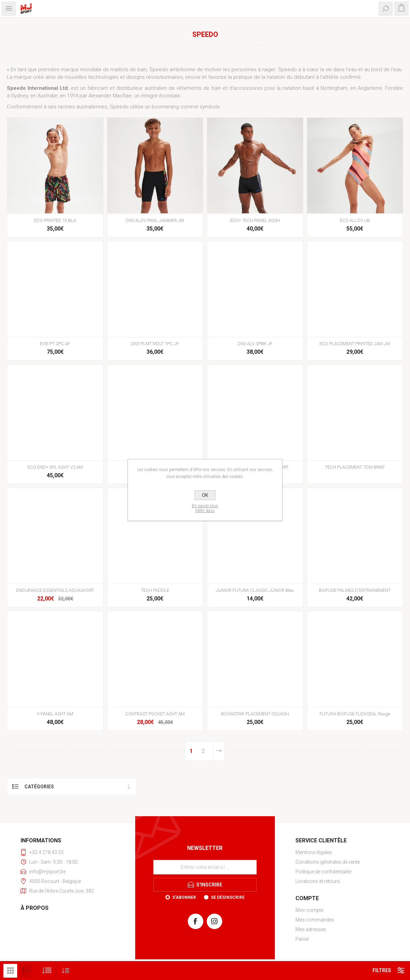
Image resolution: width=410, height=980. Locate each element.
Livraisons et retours (318, 881)
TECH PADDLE (155, 590)
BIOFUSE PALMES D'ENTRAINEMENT (355, 590)
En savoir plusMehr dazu (205, 508)
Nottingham (334, 88)
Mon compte (309, 910)
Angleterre (370, 88)
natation (292, 88)
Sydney (19, 96)
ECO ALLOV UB (355, 220)
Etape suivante (219, 751)
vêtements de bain (199, 88)
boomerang (165, 107)
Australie (47, 96)
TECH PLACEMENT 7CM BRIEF (355, 467)
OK (205, 495)
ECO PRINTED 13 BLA (55, 220)
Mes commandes (315, 920)
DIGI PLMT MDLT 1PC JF (155, 344)
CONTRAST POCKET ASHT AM (155, 714)
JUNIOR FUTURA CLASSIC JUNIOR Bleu (255, 590)
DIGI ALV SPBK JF (255, 344)
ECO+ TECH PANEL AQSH (255, 220)
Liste (26, 971)
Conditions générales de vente (328, 862)
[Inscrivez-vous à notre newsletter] (205, 867)
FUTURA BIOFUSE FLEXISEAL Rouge (355, 714)
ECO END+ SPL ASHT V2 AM (55, 467)
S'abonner (184, 897)
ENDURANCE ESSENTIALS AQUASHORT (55, 590)
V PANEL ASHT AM (55, 714)
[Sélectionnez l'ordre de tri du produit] (66, 971)
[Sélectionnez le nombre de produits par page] (47, 971)
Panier (302, 939)
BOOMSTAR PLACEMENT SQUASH (255, 714)
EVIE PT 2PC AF (55, 344)
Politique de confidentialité (323, 872)
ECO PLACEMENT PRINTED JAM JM (355, 344)
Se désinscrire (228, 897)
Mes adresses (311, 929)
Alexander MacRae (110, 96)
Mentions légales (314, 852)
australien (156, 88)
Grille (10, 971)
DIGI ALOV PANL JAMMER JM (155, 220)
